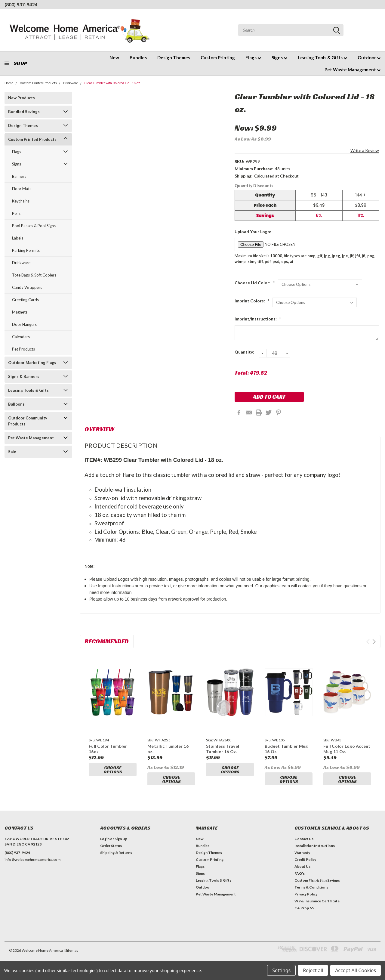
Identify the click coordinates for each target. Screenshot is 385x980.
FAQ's (300, 879)
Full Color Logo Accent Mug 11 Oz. (347, 749)
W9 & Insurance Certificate (317, 906)
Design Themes (174, 57)
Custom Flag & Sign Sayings (317, 886)
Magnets (20, 312)
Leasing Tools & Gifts (322, 57)
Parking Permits (26, 250)
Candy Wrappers (27, 287)
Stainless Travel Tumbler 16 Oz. (223, 749)
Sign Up (121, 844)
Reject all (313, 970)
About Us (302, 872)
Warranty (302, 858)
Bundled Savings (24, 112)
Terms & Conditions (311, 893)
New (114, 57)
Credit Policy (305, 865)
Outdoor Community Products (28, 421)
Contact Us (304, 844)
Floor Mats (22, 189)
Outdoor (369, 57)
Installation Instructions (315, 851)
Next (374, 642)
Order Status (111, 851)
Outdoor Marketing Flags (32, 363)
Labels (18, 238)
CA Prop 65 (304, 913)
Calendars (21, 337)
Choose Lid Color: (255, 283)
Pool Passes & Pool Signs (34, 226)
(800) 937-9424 (21, 4)
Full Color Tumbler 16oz (108, 749)
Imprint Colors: (252, 301)
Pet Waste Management (353, 70)
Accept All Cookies (356, 970)
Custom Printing (218, 57)
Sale (12, 452)
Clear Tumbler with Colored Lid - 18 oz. (112, 83)
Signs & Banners (24, 376)
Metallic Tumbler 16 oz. (168, 749)
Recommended (107, 641)
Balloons (16, 404)
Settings (281, 970)
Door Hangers (24, 324)
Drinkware (71, 83)
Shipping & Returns (116, 858)
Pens (16, 213)
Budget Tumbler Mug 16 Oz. (286, 749)
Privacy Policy (306, 900)
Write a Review (365, 150)
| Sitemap (71, 956)
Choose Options (113, 770)
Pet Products (23, 349)
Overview (99, 429)
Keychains (21, 201)
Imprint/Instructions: (258, 319)
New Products (22, 98)
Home (9, 83)
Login (105, 844)
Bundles (138, 57)
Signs (279, 57)
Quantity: (244, 352)
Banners (19, 176)
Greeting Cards (25, 300)
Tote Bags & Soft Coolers (34, 275)
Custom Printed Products (38, 83)
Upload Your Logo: (253, 232)
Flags (253, 57)
